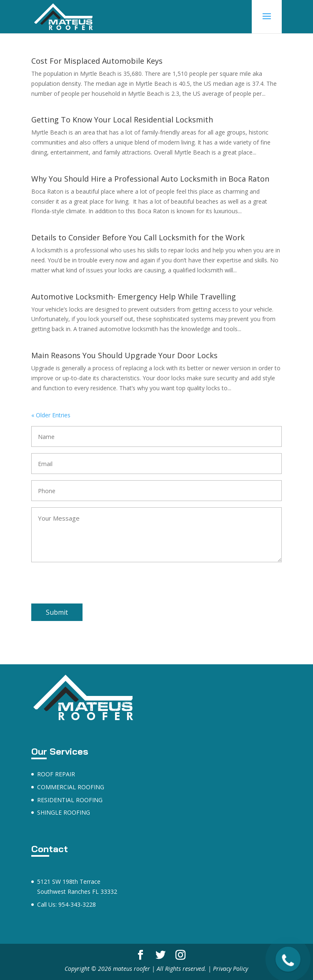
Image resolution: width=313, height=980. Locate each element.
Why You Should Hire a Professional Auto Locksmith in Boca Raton (150, 179)
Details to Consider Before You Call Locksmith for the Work (138, 237)
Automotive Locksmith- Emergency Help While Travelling (134, 297)
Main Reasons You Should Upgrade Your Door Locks (124, 355)
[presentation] (95, 587)
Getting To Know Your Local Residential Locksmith (122, 120)
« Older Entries (51, 415)
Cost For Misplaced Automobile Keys (97, 61)
